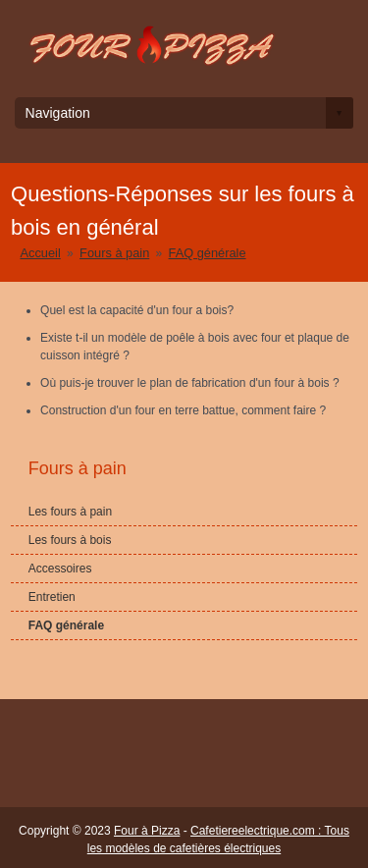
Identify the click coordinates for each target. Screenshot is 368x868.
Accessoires (60, 569)
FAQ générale (208, 253)
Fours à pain (114, 253)
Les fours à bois (70, 540)
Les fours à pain (70, 512)
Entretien (52, 597)
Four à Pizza (147, 831)
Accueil (41, 253)
